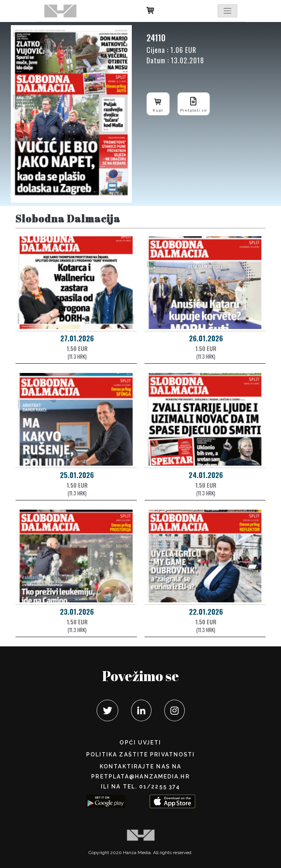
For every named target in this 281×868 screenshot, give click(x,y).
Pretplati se (194, 104)
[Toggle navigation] (227, 11)
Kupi (158, 104)
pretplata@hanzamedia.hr (140, 776)
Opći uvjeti (140, 743)
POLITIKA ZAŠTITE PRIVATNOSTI (141, 754)
